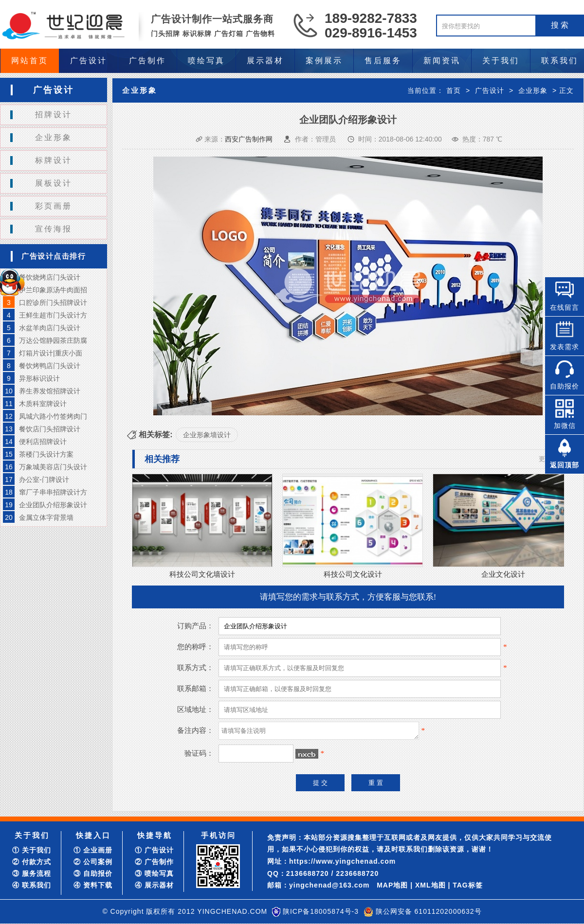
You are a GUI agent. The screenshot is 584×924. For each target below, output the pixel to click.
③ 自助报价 (93, 873)
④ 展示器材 (154, 885)
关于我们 (501, 61)
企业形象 (54, 137)
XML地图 (430, 885)
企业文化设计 (503, 574)
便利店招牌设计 (43, 442)
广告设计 (89, 61)
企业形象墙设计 (207, 435)
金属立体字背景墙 (46, 517)
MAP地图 (392, 885)
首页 (454, 90)
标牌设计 (54, 160)
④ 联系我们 (32, 885)
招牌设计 (54, 115)
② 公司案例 (93, 862)
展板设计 (54, 183)
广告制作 (147, 61)
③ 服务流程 (32, 873)
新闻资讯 (442, 61)
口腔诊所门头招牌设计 (53, 302)
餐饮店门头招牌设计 (50, 429)
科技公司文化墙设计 (202, 574)
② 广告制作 (154, 862)
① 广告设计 (154, 850)
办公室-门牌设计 (44, 480)
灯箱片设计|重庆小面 (51, 353)
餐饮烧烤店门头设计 (50, 277)
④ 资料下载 (93, 885)
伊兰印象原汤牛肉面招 (53, 290)
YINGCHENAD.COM (232, 911)
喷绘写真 (206, 61)
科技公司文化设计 (353, 574)
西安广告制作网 (249, 139)
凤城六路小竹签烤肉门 (53, 416)
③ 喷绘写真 (154, 873)
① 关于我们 (32, 850)
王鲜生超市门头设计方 (53, 315)
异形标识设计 (39, 378)
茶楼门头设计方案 (46, 454)
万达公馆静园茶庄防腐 (53, 340)
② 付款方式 (32, 862)
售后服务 (383, 61)
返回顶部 (565, 465)
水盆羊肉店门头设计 (50, 328)
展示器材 (265, 61)
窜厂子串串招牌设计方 (53, 492)
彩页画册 (54, 206)
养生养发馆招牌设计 (50, 391)
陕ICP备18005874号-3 (321, 911)
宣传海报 (54, 229)
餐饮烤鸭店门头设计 (50, 366)
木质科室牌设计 (43, 404)
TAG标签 (468, 885)
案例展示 (324, 61)
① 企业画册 (93, 850)
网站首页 (30, 61)
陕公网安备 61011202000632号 (429, 911)
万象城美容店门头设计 (53, 467)
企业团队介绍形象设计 (53, 505)
